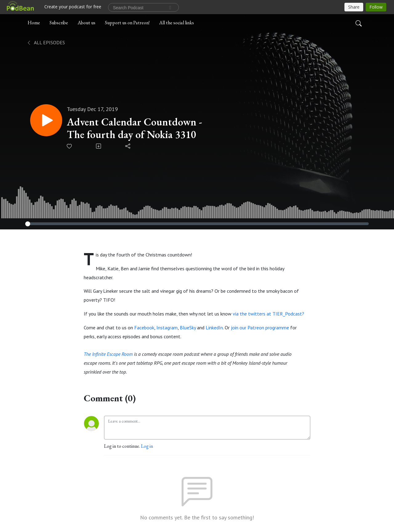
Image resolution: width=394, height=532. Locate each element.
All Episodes (46, 42)
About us (86, 23)
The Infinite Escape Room (108, 354)
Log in (147, 446)
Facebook (144, 328)
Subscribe (59, 23)
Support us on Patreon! (127, 23)
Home (34, 23)
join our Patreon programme (260, 328)
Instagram (167, 328)
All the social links (177, 23)
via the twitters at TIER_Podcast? (268, 314)
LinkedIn (214, 328)
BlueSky (188, 328)
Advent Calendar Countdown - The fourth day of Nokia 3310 (134, 128)
